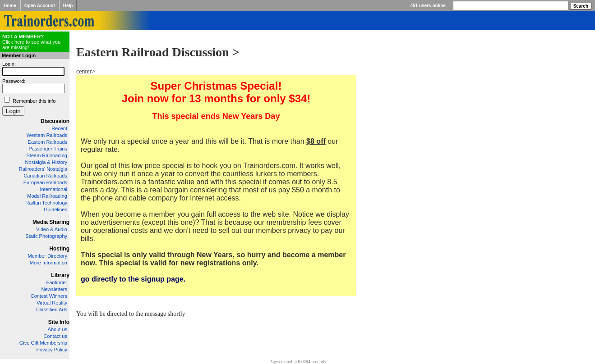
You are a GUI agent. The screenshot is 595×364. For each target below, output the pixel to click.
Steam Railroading (47, 155)
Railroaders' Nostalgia (43, 169)
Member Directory (48, 256)
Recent (59, 128)
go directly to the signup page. (133, 279)
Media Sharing (51, 222)
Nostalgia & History (46, 162)
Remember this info (34, 101)
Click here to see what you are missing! (31, 42)
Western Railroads (47, 135)
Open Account (40, 6)
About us (58, 329)
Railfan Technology (46, 203)
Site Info (59, 322)
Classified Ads (52, 309)
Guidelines (55, 209)
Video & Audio (52, 229)
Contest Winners (49, 296)
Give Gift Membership (43, 343)
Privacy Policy (52, 350)
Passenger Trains (48, 149)
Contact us (55, 336)
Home (10, 6)
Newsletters (54, 289)
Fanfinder (57, 282)
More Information (48, 263)
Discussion (55, 121)
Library (60, 275)
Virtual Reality (52, 303)
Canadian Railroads (45, 176)
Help (68, 6)
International (53, 189)
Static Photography (46, 236)
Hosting (59, 249)
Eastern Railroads (48, 142)
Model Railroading (47, 196)
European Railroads (45, 182)
